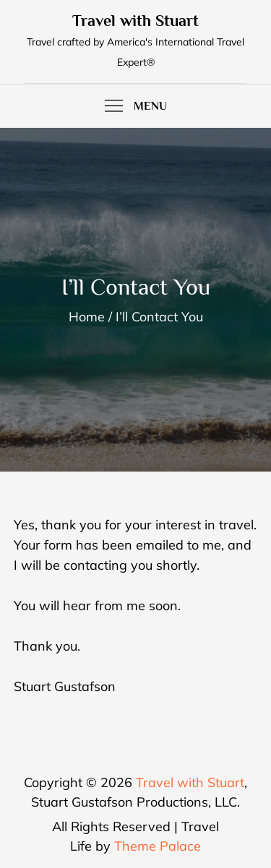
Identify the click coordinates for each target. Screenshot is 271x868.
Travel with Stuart (135, 21)
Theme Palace (158, 846)
